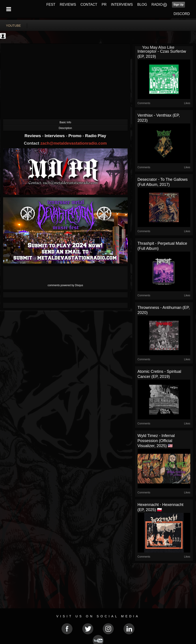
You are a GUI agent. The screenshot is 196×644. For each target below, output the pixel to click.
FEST (51, 5)
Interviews (55, 136)
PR (104, 5)
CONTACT (89, 5)
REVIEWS (68, 5)
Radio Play (96, 136)
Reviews (33, 136)
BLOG (142, 5)
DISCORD (182, 14)
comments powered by (65, 285)
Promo (75, 136)
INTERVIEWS (122, 5)
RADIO (157, 5)
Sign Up (178, 5)
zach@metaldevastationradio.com (74, 143)
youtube (13, 26)
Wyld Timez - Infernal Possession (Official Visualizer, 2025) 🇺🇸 (156, 441)
